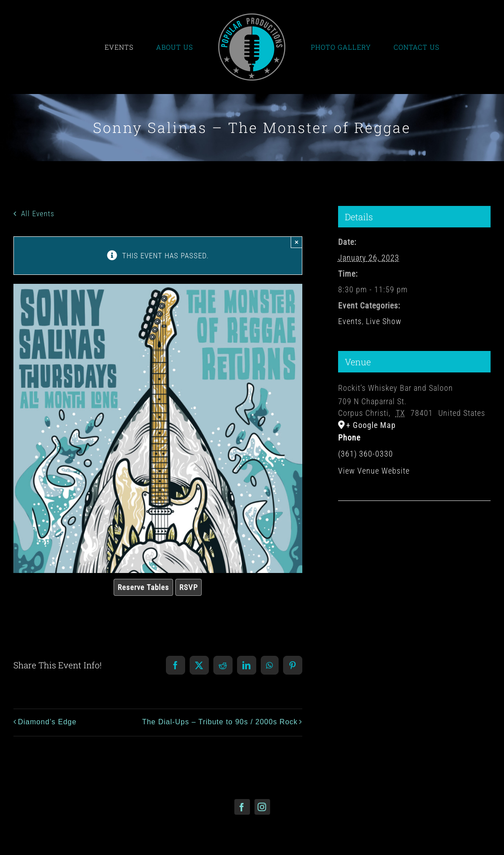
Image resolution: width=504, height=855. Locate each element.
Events (350, 321)
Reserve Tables (143, 587)
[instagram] (262, 807)
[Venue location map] (414, 528)
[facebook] (242, 807)
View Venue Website (374, 471)
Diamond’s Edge (47, 722)
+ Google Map (371, 425)
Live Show (384, 321)
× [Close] (297, 242)
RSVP (188, 587)
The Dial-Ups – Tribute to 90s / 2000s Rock (220, 722)
